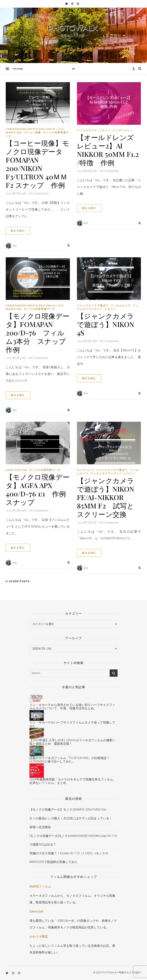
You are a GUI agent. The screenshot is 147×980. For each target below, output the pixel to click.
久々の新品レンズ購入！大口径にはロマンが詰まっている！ (71, 818)
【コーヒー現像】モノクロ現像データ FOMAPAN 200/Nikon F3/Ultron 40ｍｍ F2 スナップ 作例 (38, 164)
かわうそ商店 (39, 937)
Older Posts (18, 581)
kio (15, 246)
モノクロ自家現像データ (40, 309)
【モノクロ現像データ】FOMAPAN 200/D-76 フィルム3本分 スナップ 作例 (39, 333)
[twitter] (67, 4)
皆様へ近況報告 (40, 827)
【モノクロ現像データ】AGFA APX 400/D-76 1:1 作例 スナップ (39, 489)
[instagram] (73, 4)
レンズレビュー (123, 130)
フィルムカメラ (87, 130)
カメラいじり (86, 470)
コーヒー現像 (32, 132)
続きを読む (18, 231)
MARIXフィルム (40, 887)
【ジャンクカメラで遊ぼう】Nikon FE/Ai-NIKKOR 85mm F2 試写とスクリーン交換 (106, 497)
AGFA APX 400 (16, 470)
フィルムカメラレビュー (106, 473)
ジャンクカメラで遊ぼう (93, 305)
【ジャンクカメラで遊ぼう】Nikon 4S (106, 324)
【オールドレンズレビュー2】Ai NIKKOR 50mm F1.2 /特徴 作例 (108, 150)
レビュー (105, 130)
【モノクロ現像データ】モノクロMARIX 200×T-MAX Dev (68, 810)
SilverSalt (36, 912)
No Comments (38, 193)
